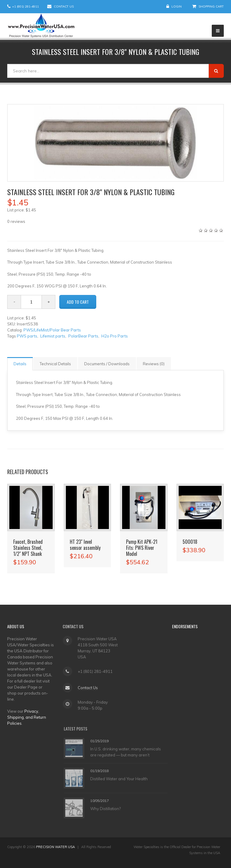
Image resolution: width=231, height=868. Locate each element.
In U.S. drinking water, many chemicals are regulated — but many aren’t (126, 752)
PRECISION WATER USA (55, 847)
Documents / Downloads (107, 364)
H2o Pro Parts (115, 336)
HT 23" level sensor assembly (85, 545)
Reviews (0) (154, 364)
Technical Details (55, 364)
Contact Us (64, 6)
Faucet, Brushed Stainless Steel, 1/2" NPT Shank (28, 548)
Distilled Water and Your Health (119, 779)
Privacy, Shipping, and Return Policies (27, 717)
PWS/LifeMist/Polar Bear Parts (52, 330)
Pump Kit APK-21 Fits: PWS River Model (142, 548)
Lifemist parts (53, 336)
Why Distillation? (105, 809)
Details (20, 364)
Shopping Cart (211, 6)
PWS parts (27, 336)
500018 (190, 542)
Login (177, 6)
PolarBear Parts (83, 336)
